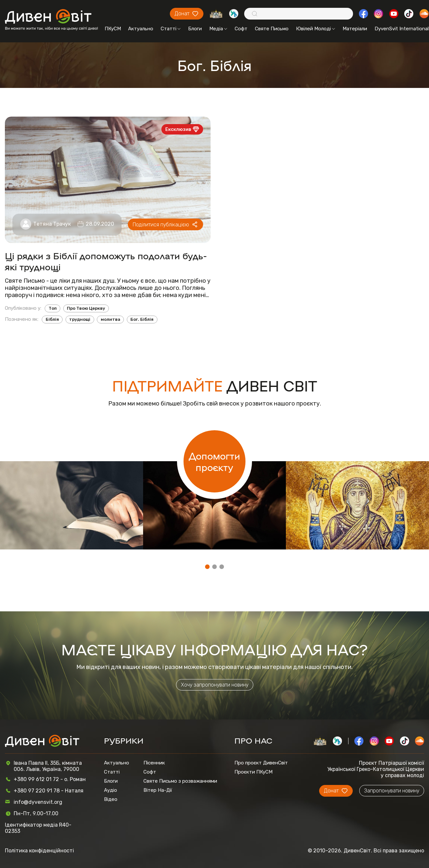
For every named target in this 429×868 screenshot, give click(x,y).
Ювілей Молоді (316, 29)
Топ (53, 308)
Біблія (52, 319)
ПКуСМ (113, 29)
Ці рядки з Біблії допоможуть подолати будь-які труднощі (106, 261)
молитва (111, 319)
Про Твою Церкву (86, 308)
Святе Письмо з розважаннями (180, 781)
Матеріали (355, 29)
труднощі (80, 319)
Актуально (141, 29)
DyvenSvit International (402, 29)
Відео (111, 799)
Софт (241, 29)
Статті (171, 29)
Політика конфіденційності (39, 851)
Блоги (195, 29)
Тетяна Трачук (52, 224)
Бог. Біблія (142, 319)
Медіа (218, 29)
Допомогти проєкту (214, 461)
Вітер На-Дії (158, 790)
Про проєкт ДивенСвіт (261, 763)
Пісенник (154, 763)
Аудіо (111, 790)
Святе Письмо (272, 29)
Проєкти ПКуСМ (253, 772)
